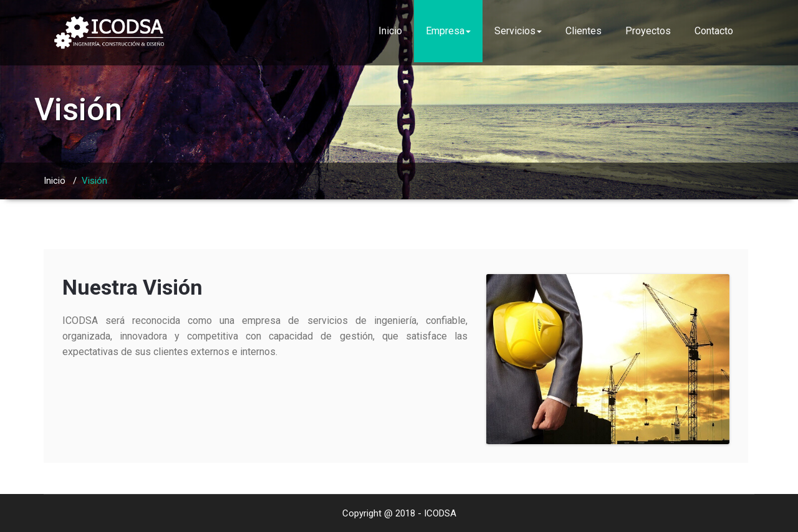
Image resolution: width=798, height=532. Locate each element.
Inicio (390, 31)
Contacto (714, 31)
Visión (94, 181)
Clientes (584, 31)
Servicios (518, 31)
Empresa (448, 31)
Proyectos (648, 31)
